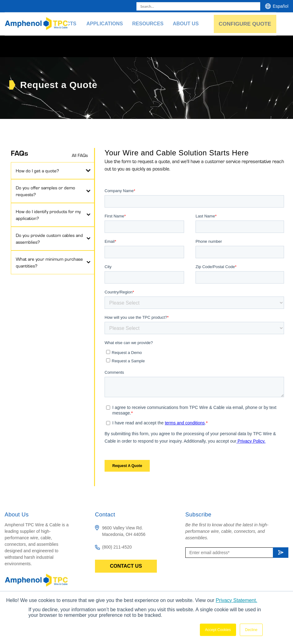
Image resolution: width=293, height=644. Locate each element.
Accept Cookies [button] (218, 630)
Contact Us (126, 566)
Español (280, 6)
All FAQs (80, 155)
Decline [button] (251, 630)
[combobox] (198, 6)
